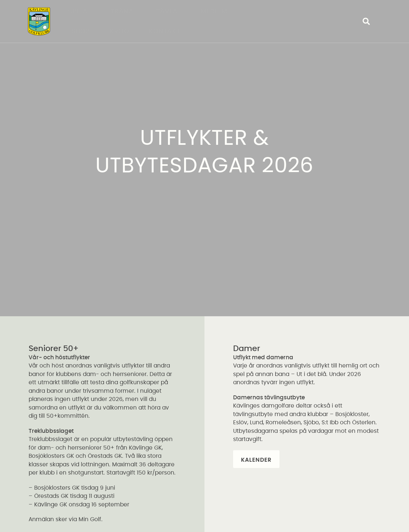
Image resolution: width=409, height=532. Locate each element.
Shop (81, 31)
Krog (119, 31)
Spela (80, 11)
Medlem (216, 11)
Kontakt (164, 31)
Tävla (168, 11)
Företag (318, 11)
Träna (124, 11)
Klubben (267, 11)
